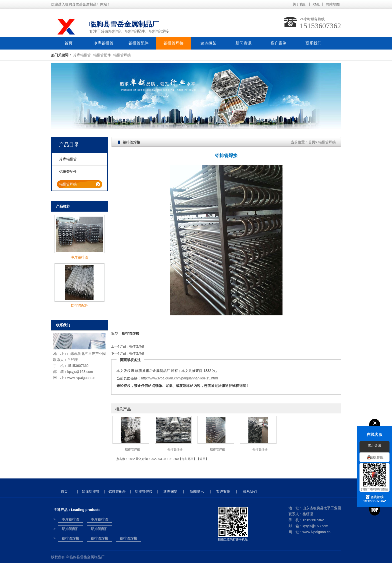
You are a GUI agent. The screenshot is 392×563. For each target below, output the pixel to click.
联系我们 (313, 43)
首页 (68, 43)
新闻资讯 (243, 43)
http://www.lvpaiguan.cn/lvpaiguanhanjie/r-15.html (179, 378)
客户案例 (278, 43)
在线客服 (376, 457)
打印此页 (187, 459)
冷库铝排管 (103, 43)
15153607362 (320, 26)
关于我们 (299, 4)
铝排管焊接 (173, 43)
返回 (202, 459)
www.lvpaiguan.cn (81, 378)
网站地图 (333, 4)
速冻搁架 (208, 43)
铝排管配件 (138, 43)
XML (316, 4)
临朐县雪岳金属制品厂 (152, 371)
